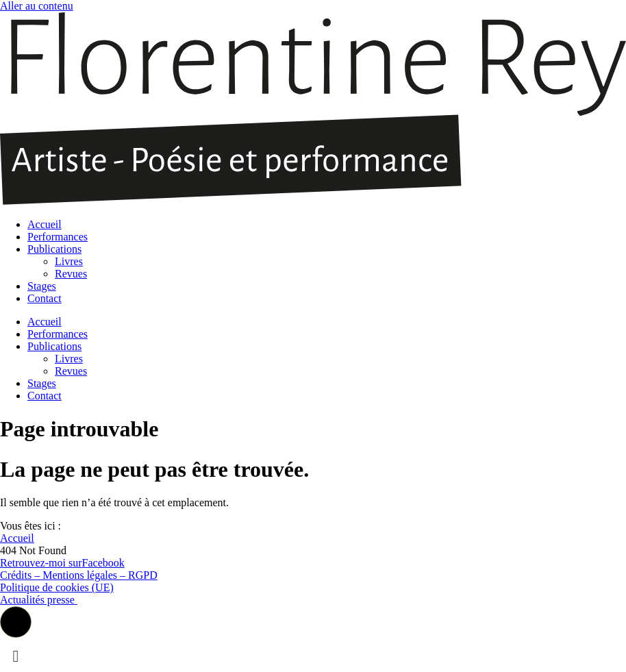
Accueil (45, 224)
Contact (45, 298)
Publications (54, 249)
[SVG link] (313, 110)
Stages (42, 286)
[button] (16, 622)
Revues (71, 274)
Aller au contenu (37, 6)
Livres (69, 261)
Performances (58, 237)
